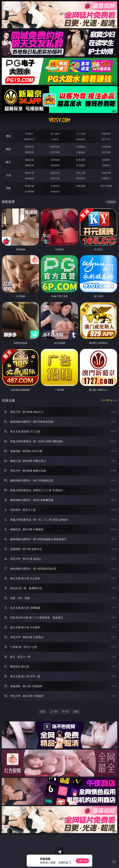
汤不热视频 (106, 186)
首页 (43, 712)
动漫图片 (106, 160)
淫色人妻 (81, 173)
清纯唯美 (55, 165)
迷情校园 (30, 178)
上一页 (54, 712)
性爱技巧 (106, 178)
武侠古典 (106, 173)
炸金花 (55, 139)
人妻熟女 (81, 152)
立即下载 (82, 861)
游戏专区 (106, 134)
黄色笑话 (81, 178)
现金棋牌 (81, 139)
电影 (8, 149)
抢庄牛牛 (106, 139)
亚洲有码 (30, 152)
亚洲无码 (30, 147)
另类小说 (55, 178)
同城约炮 (30, 186)
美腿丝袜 (30, 165)
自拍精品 (81, 147)
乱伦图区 (81, 165)
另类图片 (106, 165)
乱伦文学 (55, 173)
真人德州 (55, 134)
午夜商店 (55, 186)
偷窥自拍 (30, 160)
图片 (8, 162)
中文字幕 (55, 152)
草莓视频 (81, 186)
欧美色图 (81, 160)
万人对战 (81, 134)
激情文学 (30, 173)
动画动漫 (106, 147)
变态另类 (106, 152)
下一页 (65, 712)
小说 (8, 175)
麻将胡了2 (30, 139)
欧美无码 (55, 147)
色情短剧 (55, 191)
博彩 (8, 136)
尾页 (76, 712)
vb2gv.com (59, 120)
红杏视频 (30, 191)
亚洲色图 (55, 160)
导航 (8, 188)
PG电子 (29, 134)
